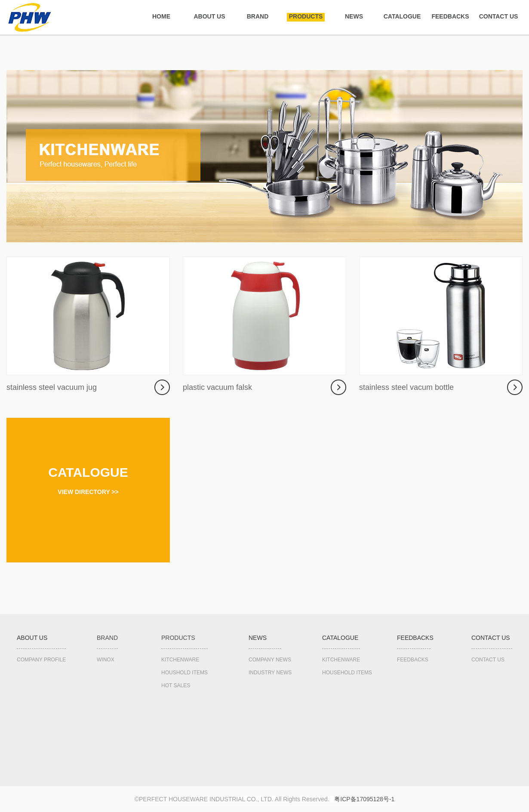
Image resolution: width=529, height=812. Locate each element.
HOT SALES (176, 685)
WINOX (106, 660)
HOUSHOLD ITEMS (185, 673)
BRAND (258, 16)
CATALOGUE (402, 16)
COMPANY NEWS (270, 660)
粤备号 (364, 799)
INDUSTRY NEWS (270, 673)
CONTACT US (499, 16)
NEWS (354, 16)
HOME (161, 16)
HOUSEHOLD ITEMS (347, 673)
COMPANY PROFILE (41, 660)
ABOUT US (209, 16)
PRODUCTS (306, 16)
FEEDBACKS (450, 16)
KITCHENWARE (180, 660)
